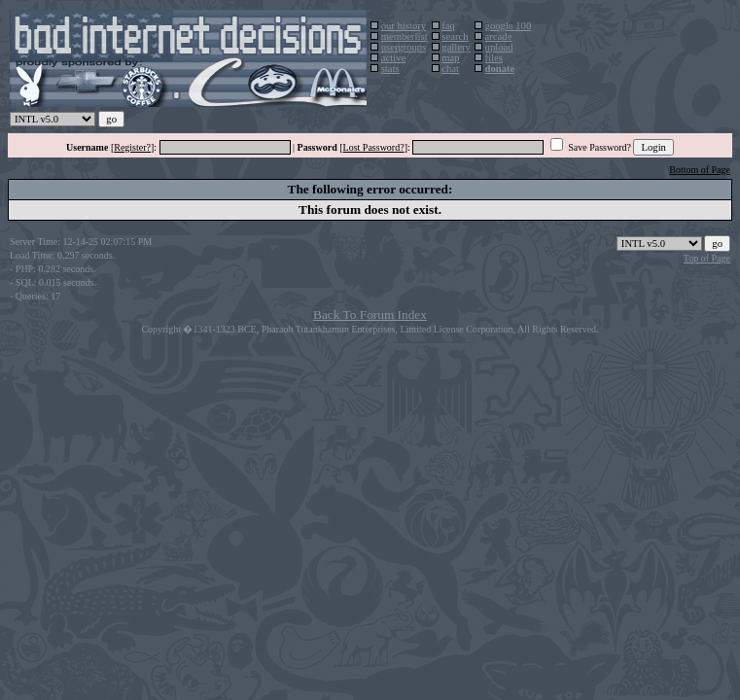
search (455, 36)
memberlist (405, 36)
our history (404, 26)
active (393, 58)
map (450, 58)
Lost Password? (374, 147)
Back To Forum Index (370, 315)
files (494, 58)
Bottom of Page (700, 170)
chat (450, 69)
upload (499, 47)
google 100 (509, 26)
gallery (456, 47)
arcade (499, 36)
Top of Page (707, 258)
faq (448, 26)
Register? (132, 147)
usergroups (404, 47)
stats (390, 69)
